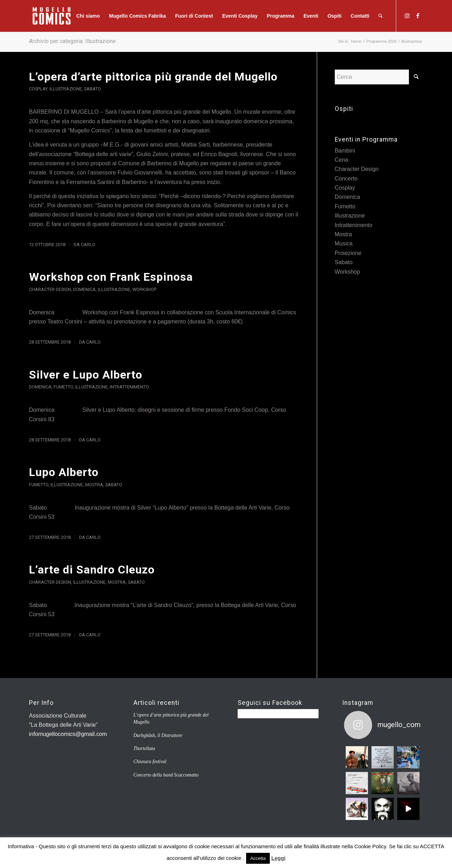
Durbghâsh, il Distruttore (158, 735)
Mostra (94, 485)
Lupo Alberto (64, 472)
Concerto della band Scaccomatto (166, 775)
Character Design (50, 289)
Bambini (345, 151)
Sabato (93, 89)
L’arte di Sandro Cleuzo (92, 570)
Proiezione (348, 253)
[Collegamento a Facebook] (418, 16)
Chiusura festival (150, 762)
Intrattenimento (129, 387)
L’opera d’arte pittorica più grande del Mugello (153, 77)
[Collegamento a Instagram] (407, 16)
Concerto (346, 179)
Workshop (144, 289)
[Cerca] (380, 16)
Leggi (278, 858)
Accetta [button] (258, 858)
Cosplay (38, 89)
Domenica (84, 289)
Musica (344, 243)
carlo (88, 245)
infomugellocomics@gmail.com (68, 734)
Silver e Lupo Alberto (86, 375)
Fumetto (63, 387)
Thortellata (144, 748)
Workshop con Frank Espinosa (111, 277)
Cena (341, 160)
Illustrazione (66, 89)
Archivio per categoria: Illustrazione (72, 41)
